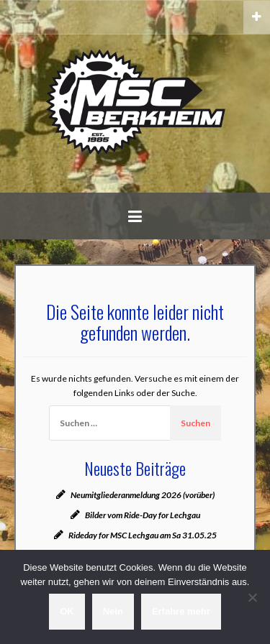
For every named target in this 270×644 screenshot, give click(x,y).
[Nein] (252, 597)
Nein (113, 611)
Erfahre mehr (181, 611)
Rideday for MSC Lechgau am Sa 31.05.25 (143, 535)
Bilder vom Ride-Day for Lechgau (143, 515)
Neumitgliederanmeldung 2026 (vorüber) (143, 495)
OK (67, 611)
